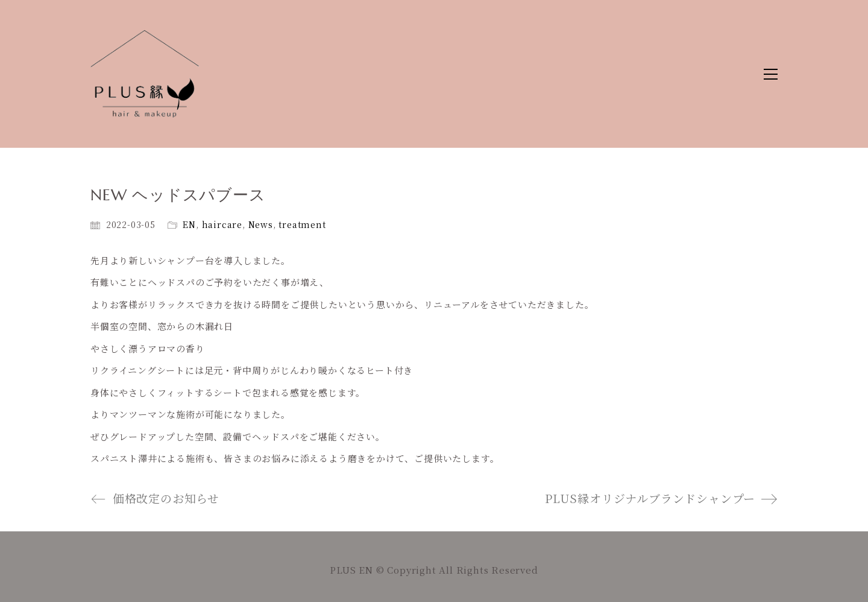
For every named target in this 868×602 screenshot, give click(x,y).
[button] (771, 74)
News (261, 224)
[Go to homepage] (145, 74)
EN (189, 224)
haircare (222, 224)
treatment (302, 224)
